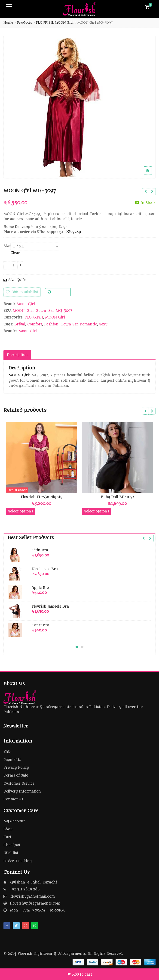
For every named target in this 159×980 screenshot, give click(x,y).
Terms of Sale (16, 776)
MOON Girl (55, 317)
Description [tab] (17, 355)
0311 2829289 (69, 232)
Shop (8, 829)
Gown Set (69, 324)
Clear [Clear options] (15, 253)
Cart (7, 837)
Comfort (35, 324)
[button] (151, 174)
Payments (12, 760)
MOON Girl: (19, 375)
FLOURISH (34, 317)
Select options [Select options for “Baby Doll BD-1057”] (97, 511)
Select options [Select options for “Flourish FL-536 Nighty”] (21, 511)
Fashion (51, 324)
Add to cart (82, 975)
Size (7, 246)
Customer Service (19, 784)
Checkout (12, 845)
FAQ (7, 752)
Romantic (88, 324)
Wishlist (11, 853)
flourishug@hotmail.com (33, 897)
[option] (79, 107)
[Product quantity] (13, 265)
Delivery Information (22, 791)
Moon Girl (26, 304)
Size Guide (15, 280)
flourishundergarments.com (35, 904)
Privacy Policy (16, 768)
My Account (14, 821)
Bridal (20, 324)
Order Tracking (18, 861)
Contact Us (13, 799)
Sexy (103, 324)
